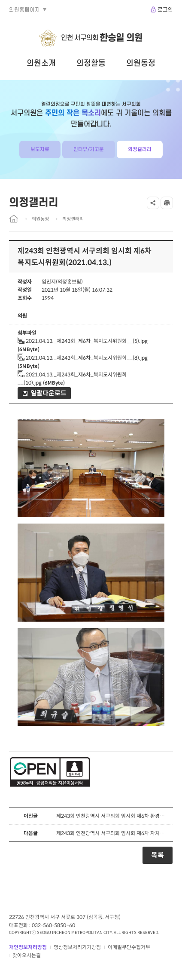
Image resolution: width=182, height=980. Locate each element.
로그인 (165, 10)
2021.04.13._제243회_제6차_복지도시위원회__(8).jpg (83, 358)
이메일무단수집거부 (129, 947)
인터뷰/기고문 (89, 149)
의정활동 (91, 63)
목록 (158, 855)
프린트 (167, 203)
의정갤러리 (140, 149)
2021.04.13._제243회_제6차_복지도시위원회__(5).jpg (83, 341)
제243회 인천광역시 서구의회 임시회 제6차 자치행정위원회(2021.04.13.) (112, 833)
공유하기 (153, 203)
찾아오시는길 (27, 955)
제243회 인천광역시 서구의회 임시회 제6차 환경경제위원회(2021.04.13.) (112, 816)
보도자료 (40, 149)
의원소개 (41, 63)
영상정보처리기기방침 (77, 947)
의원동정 (141, 63)
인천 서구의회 (102, 38)
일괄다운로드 (49, 393)
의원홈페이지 (24, 10)
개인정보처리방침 (28, 947)
